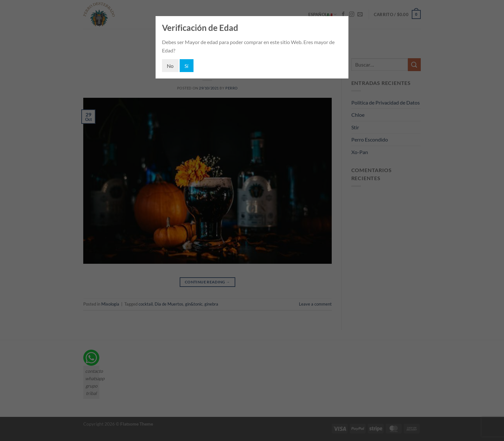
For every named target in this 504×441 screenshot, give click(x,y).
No (170, 66)
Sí (187, 66)
